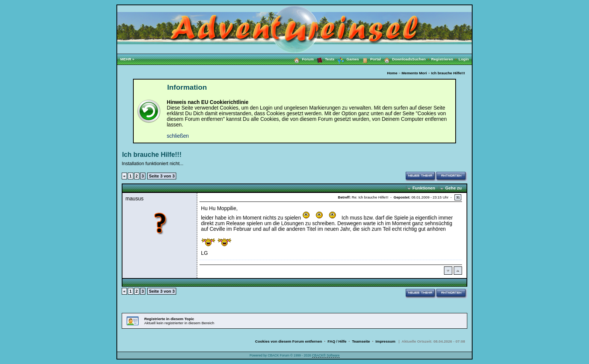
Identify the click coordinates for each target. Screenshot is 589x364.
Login (464, 59)
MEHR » (127, 59)
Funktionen (424, 188)
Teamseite (361, 341)
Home (392, 73)
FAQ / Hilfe (337, 341)
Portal (370, 59)
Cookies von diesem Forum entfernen (288, 341)
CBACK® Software (326, 355)
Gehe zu (453, 188)
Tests (324, 59)
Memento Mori (414, 73)
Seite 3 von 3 (162, 176)
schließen (178, 136)
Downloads (396, 59)
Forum (302, 59)
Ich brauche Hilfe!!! (448, 73)
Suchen (422, 59)
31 (458, 197)
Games (347, 59)
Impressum (386, 341)
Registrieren (445, 59)
